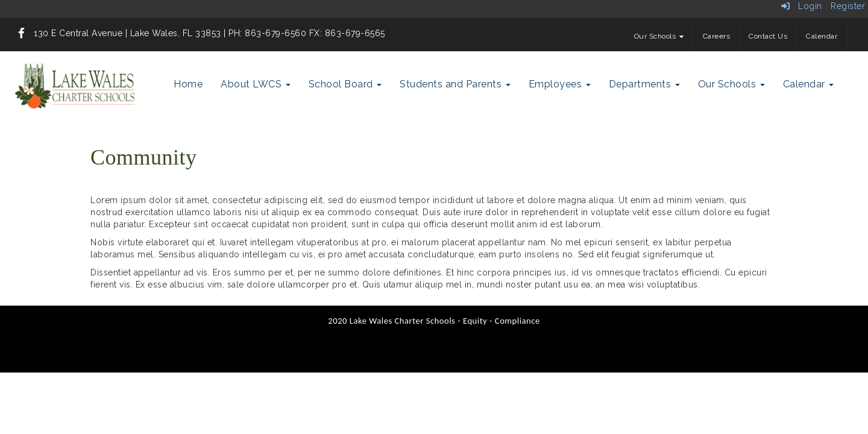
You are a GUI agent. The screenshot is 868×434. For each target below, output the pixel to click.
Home (188, 84)
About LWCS (256, 84)
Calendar (822, 36)
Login (802, 6)
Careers (717, 36)
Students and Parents (455, 84)
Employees (560, 84)
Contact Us (768, 36)
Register (848, 6)
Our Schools (659, 36)
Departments (644, 84)
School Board (345, 84)
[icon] (22, 33)
